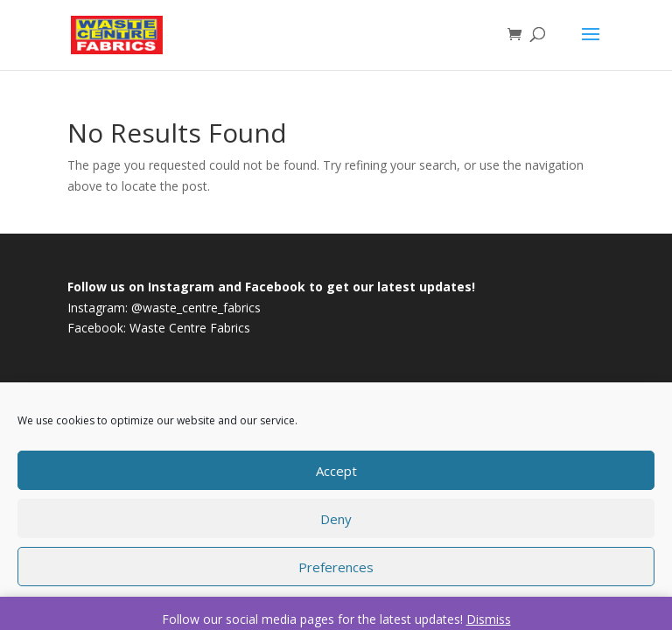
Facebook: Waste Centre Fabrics (159, 328)
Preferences (336, 567)
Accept (336, 471)
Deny (336, 519)
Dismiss (489, 619)
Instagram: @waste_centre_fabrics (164, 308)
